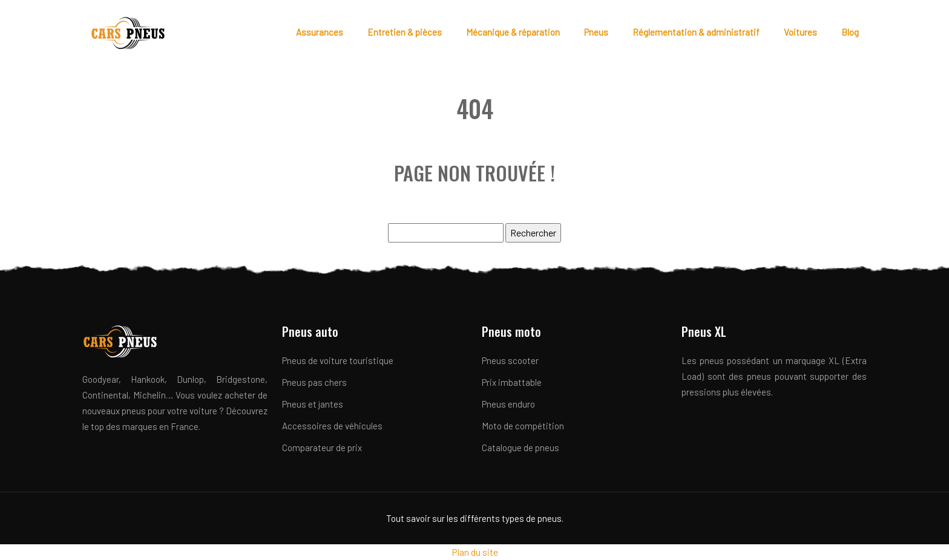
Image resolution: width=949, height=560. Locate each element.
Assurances (320, 32)
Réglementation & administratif (696, 32)
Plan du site (475, 552)
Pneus (596, 32)
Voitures (800, 32)
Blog (850, 32)
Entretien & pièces (405, 32)
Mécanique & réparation (513, 32)
